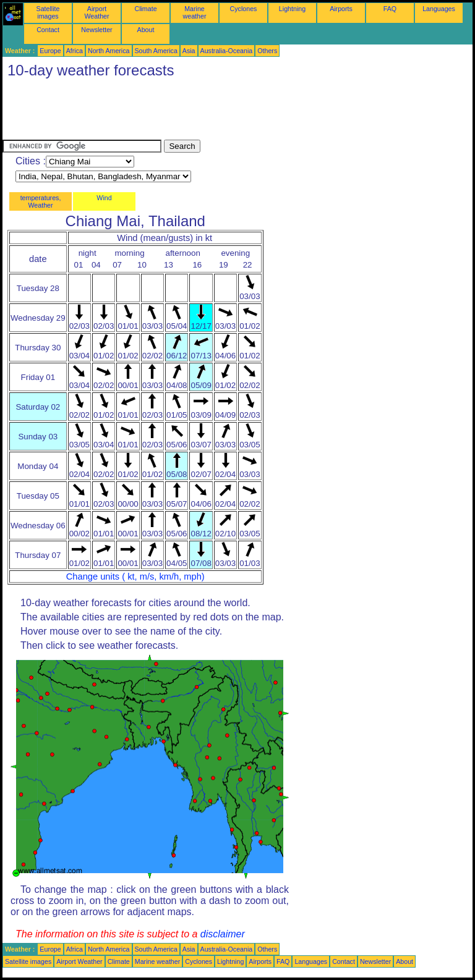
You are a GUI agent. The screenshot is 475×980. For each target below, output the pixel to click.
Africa (75, 51)
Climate (145, 9)
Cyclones (244, 9)
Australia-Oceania (227, 51)
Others (267, 51)
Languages (439, 9)
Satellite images (48, 12)
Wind (104, 198)
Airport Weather (96, 12)
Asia (189, 51)
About (146, 30)
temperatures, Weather (41, 201)
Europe (50, 51)
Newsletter (96, 30)
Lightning (292, 9)
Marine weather (195, 12)
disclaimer (223, 934)
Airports (341, 9)
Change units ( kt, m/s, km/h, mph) (135, 577)
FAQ (390, 9)
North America (109, 51)
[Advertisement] (228, 112)
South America (156, 51)
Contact (48, 30)
